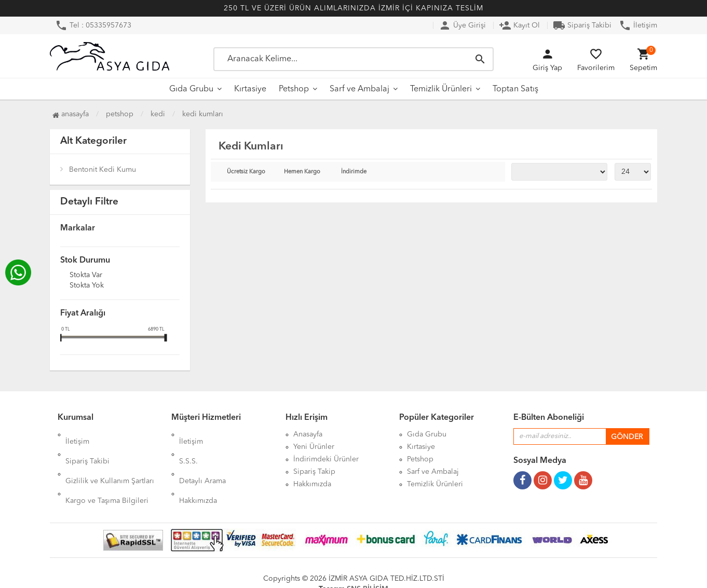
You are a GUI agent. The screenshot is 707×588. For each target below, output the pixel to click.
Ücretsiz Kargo (246, 172)
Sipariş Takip (314, 472)
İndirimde (354, 172)
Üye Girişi (462, 25)
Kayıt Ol (519, 25)
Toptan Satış (515, 89)
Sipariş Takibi (582, 25)
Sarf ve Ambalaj (359, 89)
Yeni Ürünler (314, 447)
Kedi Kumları (203, 114)
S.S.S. (188, 447)
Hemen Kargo (302, 172)
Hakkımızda (198, 472)
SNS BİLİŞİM (368, 572)
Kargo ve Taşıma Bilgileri (107, 472)
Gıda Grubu (191, 89)
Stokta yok (87, 286)
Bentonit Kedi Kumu (103, 170)
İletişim (638, 25)
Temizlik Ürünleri (441, 89)
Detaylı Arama (202, 459)
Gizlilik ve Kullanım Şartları (110, 459)
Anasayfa (71, 114)
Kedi (158, 114)
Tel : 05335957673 (93, 25)
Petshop (294, 89)
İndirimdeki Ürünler (326, 459)
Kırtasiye (250, 89)
